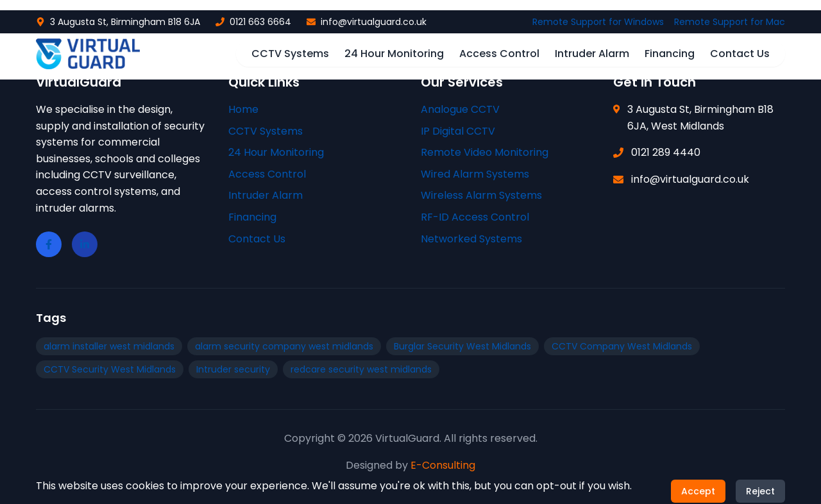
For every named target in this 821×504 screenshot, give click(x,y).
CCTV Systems (290, 54)
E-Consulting (443, 465)
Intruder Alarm (592, 54)
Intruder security (233, 369)
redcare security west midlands (361, 369)
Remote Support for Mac (730, 22)
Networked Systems (471, 239)
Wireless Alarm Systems (481, 195)
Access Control (499, 54)
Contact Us (740, 54)
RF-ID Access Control (475, 217)
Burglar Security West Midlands (462, 346)
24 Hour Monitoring (394, 54)
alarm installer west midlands (109, 346)
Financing (670, 54)
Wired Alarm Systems (475, 174)
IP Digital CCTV (458, 131)
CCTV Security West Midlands (110, 369)
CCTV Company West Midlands (622, 346)
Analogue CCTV (460, 109)
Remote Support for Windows (598, 22)
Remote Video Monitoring (485, 152)
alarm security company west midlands (284, 346)
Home (243, 109)
